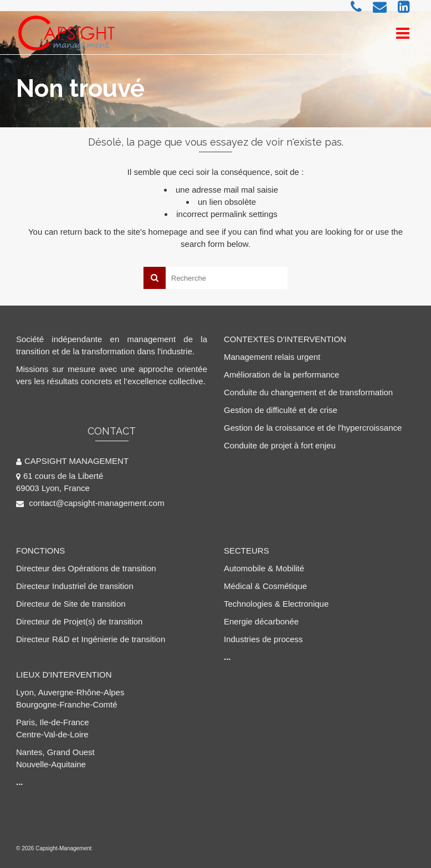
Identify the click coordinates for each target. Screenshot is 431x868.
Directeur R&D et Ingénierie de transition (91, 639)
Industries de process (263, 639)
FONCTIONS (40, 551)
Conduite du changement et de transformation (308, 392)
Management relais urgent (272, 357)
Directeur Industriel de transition (75, 586)
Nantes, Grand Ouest (55, 752)
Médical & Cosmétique (265, 586)
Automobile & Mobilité (264, 568)
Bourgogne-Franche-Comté (67, 704)
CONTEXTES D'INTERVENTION (285, 339)
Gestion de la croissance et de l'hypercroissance (313, 428)
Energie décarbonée (261, 621)
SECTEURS (247, 551)
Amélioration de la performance (281, 374)
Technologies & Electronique (276, 604)
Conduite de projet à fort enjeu (280, 445)
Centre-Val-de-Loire (52, 734)
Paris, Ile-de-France (53, 722)
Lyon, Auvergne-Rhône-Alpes (70, 692)
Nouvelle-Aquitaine (51, 764)
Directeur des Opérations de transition (86, 568)
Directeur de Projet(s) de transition (79, 621)
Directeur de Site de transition (71, 604)
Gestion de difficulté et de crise (281, 410)
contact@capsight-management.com (90, 503)
